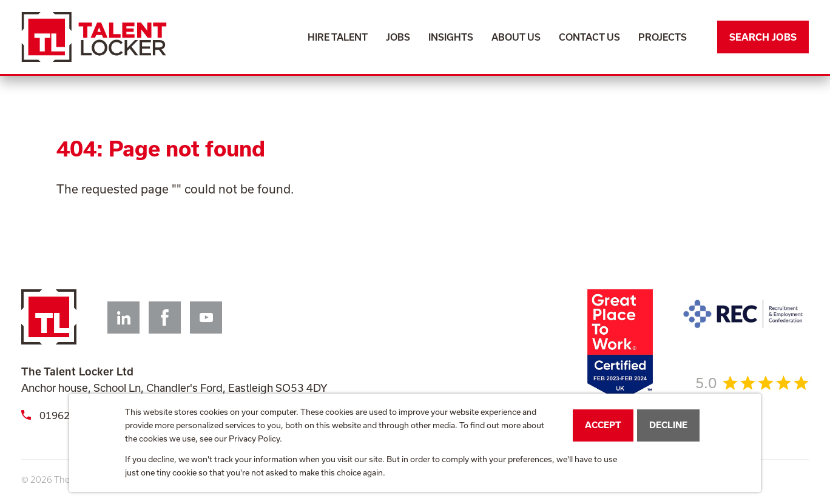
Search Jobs (763, 37)
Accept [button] (603, 425)
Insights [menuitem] (451, 37)
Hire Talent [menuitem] (338, 37)
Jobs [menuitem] (398, 37)
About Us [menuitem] (516, 37)
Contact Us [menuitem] (589, 37)
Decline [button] (668, 425)
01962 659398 (65, 415)
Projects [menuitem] (663, 37)
